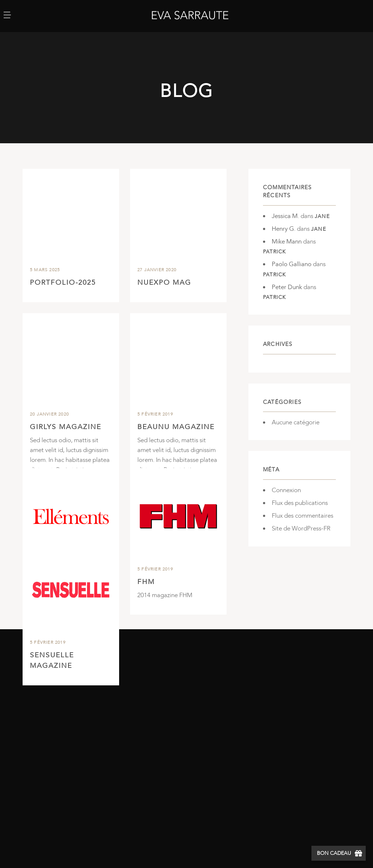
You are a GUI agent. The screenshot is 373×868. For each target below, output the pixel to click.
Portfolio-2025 (63, 283)
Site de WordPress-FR (301, 528)
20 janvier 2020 (49, 414)
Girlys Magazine (66, 427)
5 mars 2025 (45, 270)
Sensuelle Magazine (52, 660)
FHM (146, 583)
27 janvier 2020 (157, 270)
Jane (322, 216)
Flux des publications (300, 503)
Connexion (286, 490)
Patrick (274, 252)
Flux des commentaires (303, 516)
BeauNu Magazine (176, 427)
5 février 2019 (155, 414)
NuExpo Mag (164, 283)
